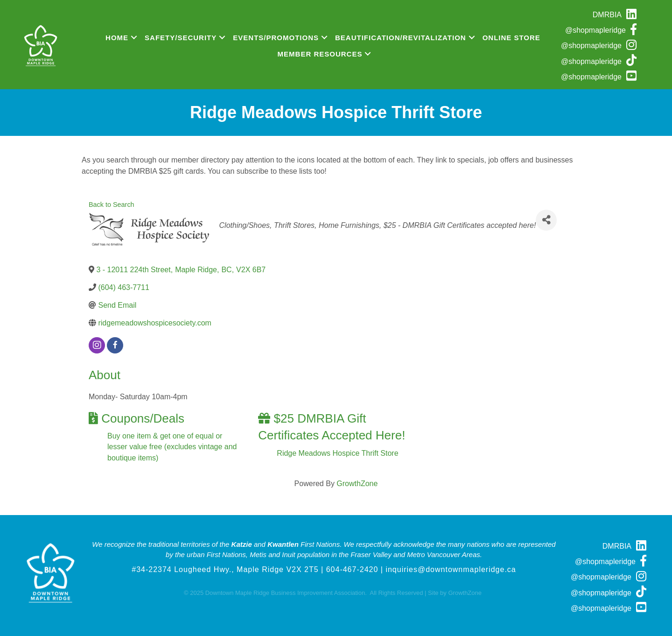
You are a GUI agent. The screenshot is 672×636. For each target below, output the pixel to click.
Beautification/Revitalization (401, 38)
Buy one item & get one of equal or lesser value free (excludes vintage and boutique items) (172, 447)
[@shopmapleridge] (603, 30)
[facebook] (115, 345)
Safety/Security (181, 38)
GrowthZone (357, 484)
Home (117, 38)
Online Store (511, 38)
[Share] (546, 220)
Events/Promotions (276, 38)
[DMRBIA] (617, 15)
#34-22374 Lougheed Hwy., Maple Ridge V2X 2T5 (225, 569)
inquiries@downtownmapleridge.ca (451, 569)
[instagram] (97, 345)
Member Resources (320, 54)
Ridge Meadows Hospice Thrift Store (337, 453)
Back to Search (112, 205)
